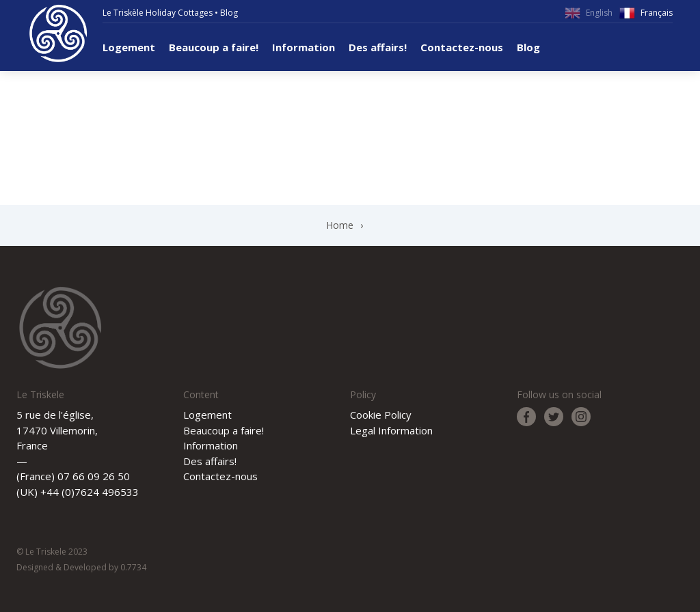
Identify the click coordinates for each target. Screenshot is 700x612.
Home (340, 225)
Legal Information (391, 430)
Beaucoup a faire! (214, 47)
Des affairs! (378, 47)
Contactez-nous (462, 47)
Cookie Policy (381, 415)
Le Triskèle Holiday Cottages (158, 13)
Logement (129, 47)
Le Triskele (58, 33)
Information (304, 47)
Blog (229, 13)
